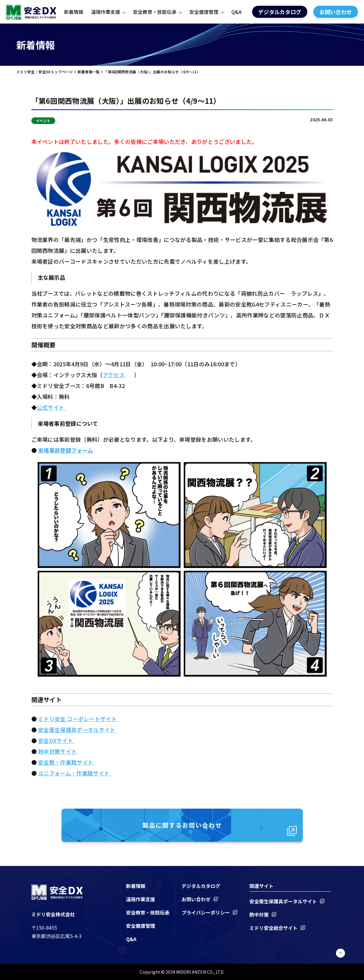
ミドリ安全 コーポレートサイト (78, 719)
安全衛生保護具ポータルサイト (77, 730)
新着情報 (74, 12)
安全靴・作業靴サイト (66, 762)
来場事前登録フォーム (65, 450)
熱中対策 (259, 915)
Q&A (236, 12)
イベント (43, 121)
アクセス (114, 375)
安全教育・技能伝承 (155, 12)
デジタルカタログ (280, 12)
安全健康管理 (204, 12)
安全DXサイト (56, 740)
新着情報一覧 (89, 72)
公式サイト (51, 407)
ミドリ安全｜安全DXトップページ (45, 72)
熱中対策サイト (58, 751)
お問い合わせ (336, 12)
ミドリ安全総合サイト (274, 928)
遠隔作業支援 (106, 12)
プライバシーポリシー (206, 912)
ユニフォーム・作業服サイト (74, 773)
